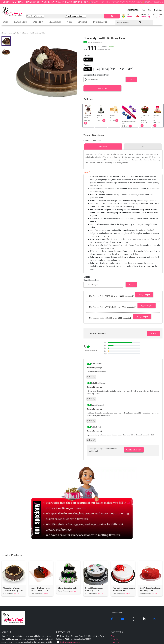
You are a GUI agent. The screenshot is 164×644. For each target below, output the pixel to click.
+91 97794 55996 (133, 10)
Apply (131, 284)
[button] (126, 16)
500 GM (88, 69)
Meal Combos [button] (55, 22)
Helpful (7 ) (91, 377)
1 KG (96, 69)
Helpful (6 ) (91, 421)
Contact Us (115, 642)
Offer (150, 10)
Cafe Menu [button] (38, 22)
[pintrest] (133, 619)
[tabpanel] (123, 158)
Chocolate (88, 59)
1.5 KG (105, 69)
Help (144, 10)
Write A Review (134, 450)
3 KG (130, 69)
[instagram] (155, 619)
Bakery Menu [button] (21, 22)
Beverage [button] (83, 22)
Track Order (158, 10)
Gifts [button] (70, 22)
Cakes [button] (5, 22)
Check (131, 79)
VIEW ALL (154, 334)
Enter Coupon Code (91, 280)
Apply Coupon (144, 295)
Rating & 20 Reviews (93, 42)
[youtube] (122, 619)
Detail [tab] (143, 146)
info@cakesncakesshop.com (70, 642)
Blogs (113, 636)
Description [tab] (103, 146)
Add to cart (102, 88)
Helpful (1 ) (91, 399)
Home (4, 33)
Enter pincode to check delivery (96, 75)
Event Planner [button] (100, 22)
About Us (114, 639)
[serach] (112, 16)
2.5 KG (122, 69)
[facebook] (112, 619)
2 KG (113, 69)
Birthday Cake (14, 33)
